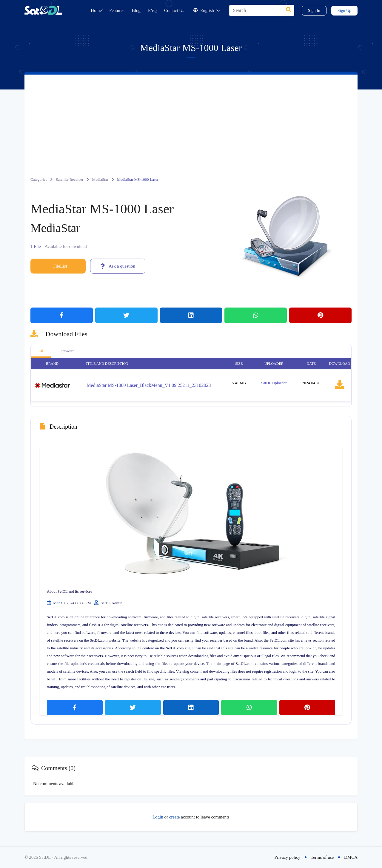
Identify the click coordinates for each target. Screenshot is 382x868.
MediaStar (100, 179)
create (175, 817)
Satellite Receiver (70, 179)
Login (158, 817)
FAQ (152, 10)
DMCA (351, 857)
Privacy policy (287, 857)
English (207, 11)
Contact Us (174, 10)
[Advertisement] (191, 119)
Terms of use (322, 857)
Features (117, 10)
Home (96, 10)
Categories (39, 179)
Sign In (314, 11)
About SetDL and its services (70, 591)
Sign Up (344, 11)
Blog (136, 10)
